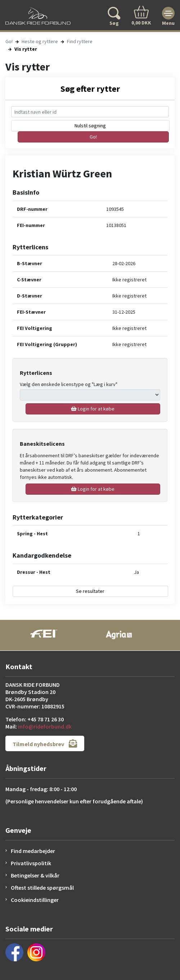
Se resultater (90, 591)
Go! (9, 41)
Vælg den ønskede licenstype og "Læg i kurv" (69, 384)
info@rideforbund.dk (45, 726)
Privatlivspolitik (31, 863)
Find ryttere (80, 41)
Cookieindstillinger (35, 900)
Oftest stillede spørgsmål (42, 888)
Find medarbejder (33, 851)
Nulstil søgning (90, 126)
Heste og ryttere (40, 41)
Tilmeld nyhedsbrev (45, 743)
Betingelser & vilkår (35, 875)
